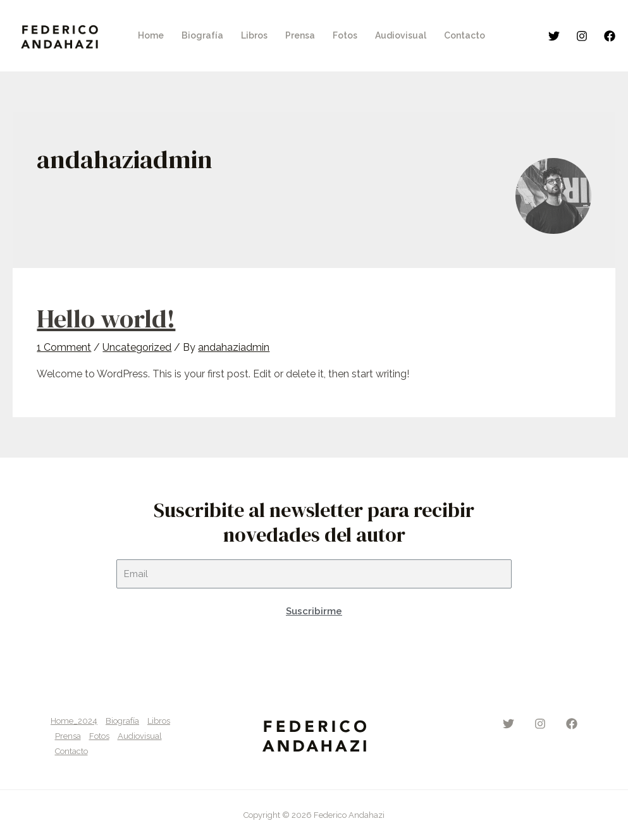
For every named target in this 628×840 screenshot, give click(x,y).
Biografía (122, 721)
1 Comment (64, 347)
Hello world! (106, 319)
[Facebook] (610, 36)
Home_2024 (74, 721)
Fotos (99, 736)
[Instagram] (582, 36)
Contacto (71, 751)
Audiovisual (140, 736)
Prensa (68, 736)
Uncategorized (137, 347)
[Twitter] (554, 36)
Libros (159, 721)
